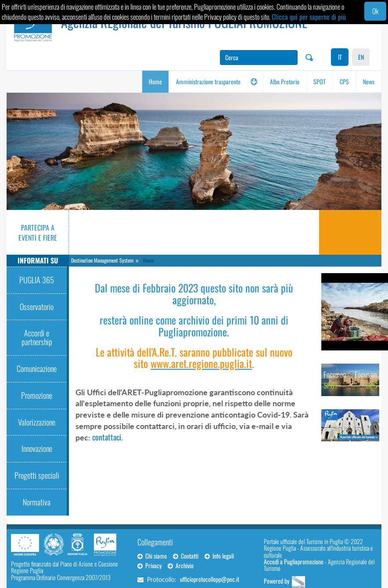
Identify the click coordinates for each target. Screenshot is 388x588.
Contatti (186, 556)
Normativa (37, 502)
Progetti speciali (37, 475)
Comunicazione (37, 368)
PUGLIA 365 (37, 280)
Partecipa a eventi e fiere (38, 233)
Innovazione (37, 448)
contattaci (107, 437)
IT (340, 57)
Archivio (181, 565)
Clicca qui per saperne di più (309, 17)
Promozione (37, 395)
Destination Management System (102, 260)
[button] (254, 82)
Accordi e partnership (37, 337)
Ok (375, 11)
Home (149, 260)
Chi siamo (152, 556)
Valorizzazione (37, 422)
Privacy (149, 565)
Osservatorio (37, 307)
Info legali (219, 556)
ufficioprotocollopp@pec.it (210, 579)
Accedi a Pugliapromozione (294, 561)
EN (361, 57)
